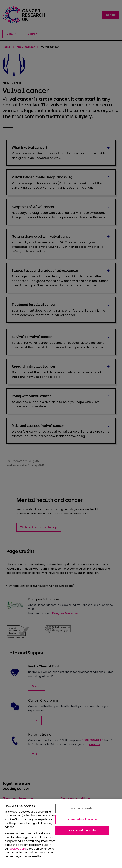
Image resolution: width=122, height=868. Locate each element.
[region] (61, 834)
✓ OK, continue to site (83, 830)
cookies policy (19, 849)
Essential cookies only (82, 820)
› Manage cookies (82, 809)
